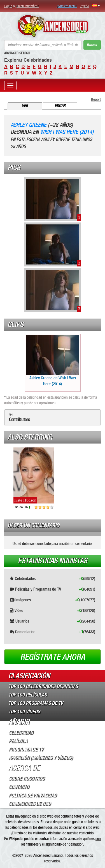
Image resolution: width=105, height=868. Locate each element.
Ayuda (84, 6)
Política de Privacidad (32, 795)
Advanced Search (17, 53)
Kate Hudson (25, 500)
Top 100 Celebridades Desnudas (43, 686)
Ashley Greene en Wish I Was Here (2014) (53, 361)
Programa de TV (26, 749)
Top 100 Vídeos (24, 712)
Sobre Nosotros (26, 778)
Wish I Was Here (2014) (67, 132)
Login (8, 6)
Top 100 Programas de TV (36, 703)
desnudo (75, 844)
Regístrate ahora (53, 657)
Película (18, 741)
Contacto (19, 787)
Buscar (92, 45)
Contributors (19, 420)
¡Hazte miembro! (27, 6)
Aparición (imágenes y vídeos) (40, 758)
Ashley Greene (29, 125)
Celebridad (21, 732)
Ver (25, 106)
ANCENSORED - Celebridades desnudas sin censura (53, 26)
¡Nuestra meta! (67, 6)
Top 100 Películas (28, 695)
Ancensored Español (48, 855)
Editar (60, 106)
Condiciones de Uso (29, 804)
